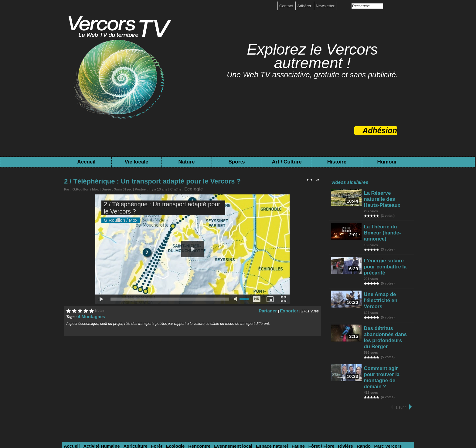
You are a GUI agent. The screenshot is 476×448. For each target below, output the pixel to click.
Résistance (233, 396)
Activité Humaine (96, 388)
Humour (387, 162)
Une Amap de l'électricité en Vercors (387, 269)
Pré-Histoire (298, 396)
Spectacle (192, 396)
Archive (253, 396)
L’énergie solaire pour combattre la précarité (387, 244)
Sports (237, 162)
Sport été (72, 396)
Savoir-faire (169, 396)
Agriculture (126, 388)
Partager (273, 309)
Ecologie (191, 188)
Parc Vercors (346, 388)
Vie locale (136, 162)
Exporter (291, 309)
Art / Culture (287, 162)
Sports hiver (393, 388)
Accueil (86, 162)
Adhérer (305, 6)
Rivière (309, 388)
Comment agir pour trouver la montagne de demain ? (388, 325)
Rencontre (182, 388)
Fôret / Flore (288, 388)
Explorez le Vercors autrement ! (312, 56)
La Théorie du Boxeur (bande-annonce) (386, 219)
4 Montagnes (89, 315)
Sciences (370, 388)
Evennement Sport (101, 396)
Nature (187, 162)
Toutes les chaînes (231, 427)
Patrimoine (274, 396)
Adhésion (380, 130)
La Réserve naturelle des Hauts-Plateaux (385, 195)
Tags (259, 427)
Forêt (145, 388)
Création (147, 396)
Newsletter (325, 6)
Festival (129, 396)
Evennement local (211, 388)
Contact (287, 6)
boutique (247, 423)
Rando (325, 388)
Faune (268, 388)
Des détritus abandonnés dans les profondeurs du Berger (388, 296)
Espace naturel (245, 388)
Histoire (337, 162)
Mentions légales (220, 423)
